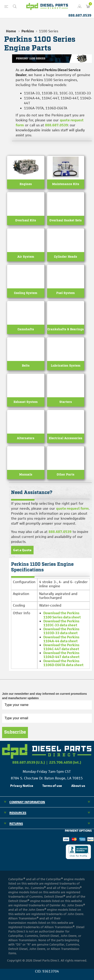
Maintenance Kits (66, 184)
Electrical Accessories (66, 438)
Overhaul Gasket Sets (66, 220)
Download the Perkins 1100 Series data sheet (62, 615)
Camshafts (26, 329)
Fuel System (66, 293)
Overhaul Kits (26, 220)
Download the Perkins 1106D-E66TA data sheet (63, 663)
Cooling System (26, 293)
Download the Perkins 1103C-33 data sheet (61, 623)
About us (78, 786)
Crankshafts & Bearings (66, 329)
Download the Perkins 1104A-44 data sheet (61, 639)
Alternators (26, 438)
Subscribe (15, 732)
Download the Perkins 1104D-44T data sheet (61, 655)
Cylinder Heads (66, 257)
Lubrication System (66, 366)
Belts (26, 366)
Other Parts (66, 475)
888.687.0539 (80, 15)
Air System (26, 257)
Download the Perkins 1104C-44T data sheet (61, 647)
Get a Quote (22, 550)
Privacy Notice (22, 786)
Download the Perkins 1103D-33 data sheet (61, 631)
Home (11, 31)
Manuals (26, 475)
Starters (66, 402)
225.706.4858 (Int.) (65, 762)
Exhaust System (26, 402)
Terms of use (52, 786)
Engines (26, 184)
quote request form (72, 508)
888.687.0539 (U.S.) (29, 762)
